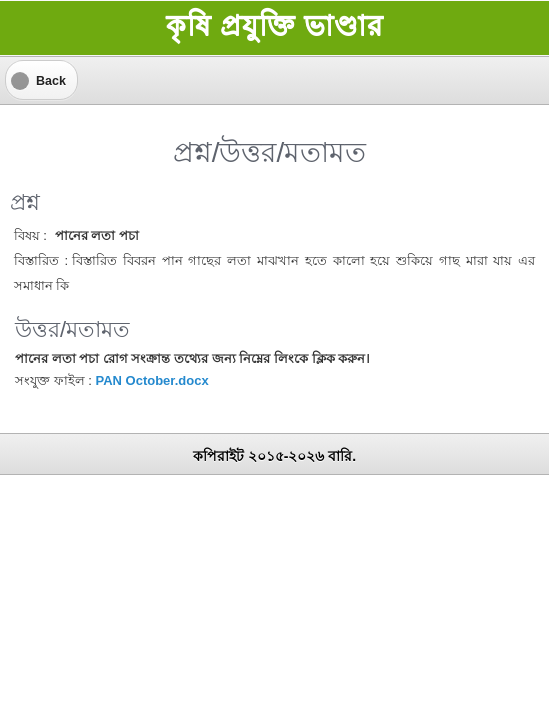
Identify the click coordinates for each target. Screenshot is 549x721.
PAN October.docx (151, 380)
